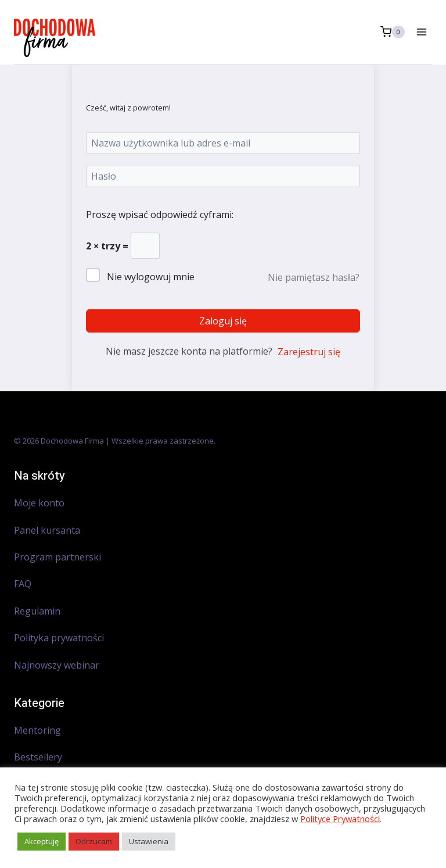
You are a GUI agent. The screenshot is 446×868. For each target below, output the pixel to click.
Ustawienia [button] (149, 841)
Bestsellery (38, 757)
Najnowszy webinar (58, 665)
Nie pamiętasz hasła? (314, 277)
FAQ (23, 584)
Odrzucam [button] (94, 841)
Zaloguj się (223, 321)
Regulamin (37, 611)
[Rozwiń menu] (421, 32)
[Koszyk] (393, 32)
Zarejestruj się (309, 352)
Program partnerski (57, 557)
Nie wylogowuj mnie (151, 277)
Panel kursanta (47, 530)
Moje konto (39, 503)
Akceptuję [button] (42, 841)
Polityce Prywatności (340, 819)
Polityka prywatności (59, 638)
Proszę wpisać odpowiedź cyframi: (160, 215)
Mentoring (37, 730)
